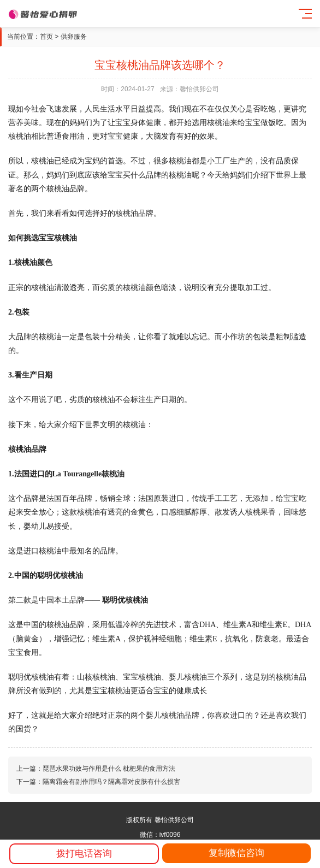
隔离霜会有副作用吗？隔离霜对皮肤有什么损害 (111, 782)
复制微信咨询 (236, 853)
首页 (46, 37)
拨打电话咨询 (84, 854)
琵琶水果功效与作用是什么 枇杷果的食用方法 (109, 769)
